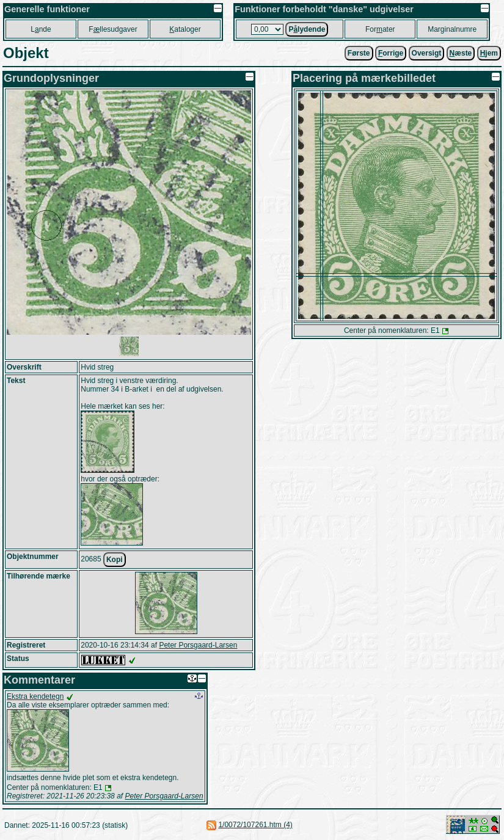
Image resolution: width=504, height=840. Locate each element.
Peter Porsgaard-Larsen (198, 645)
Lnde (41, 29)
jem (489, 53)
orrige (391, 53)
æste (461, 53)
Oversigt (427, 53)
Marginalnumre (452, 29)
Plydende (307, 29)
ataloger (185, 29)
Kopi (115, 560)
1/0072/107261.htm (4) (255, 825)
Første (359, 53)
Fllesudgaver (113, 29)
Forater (380, 29)
